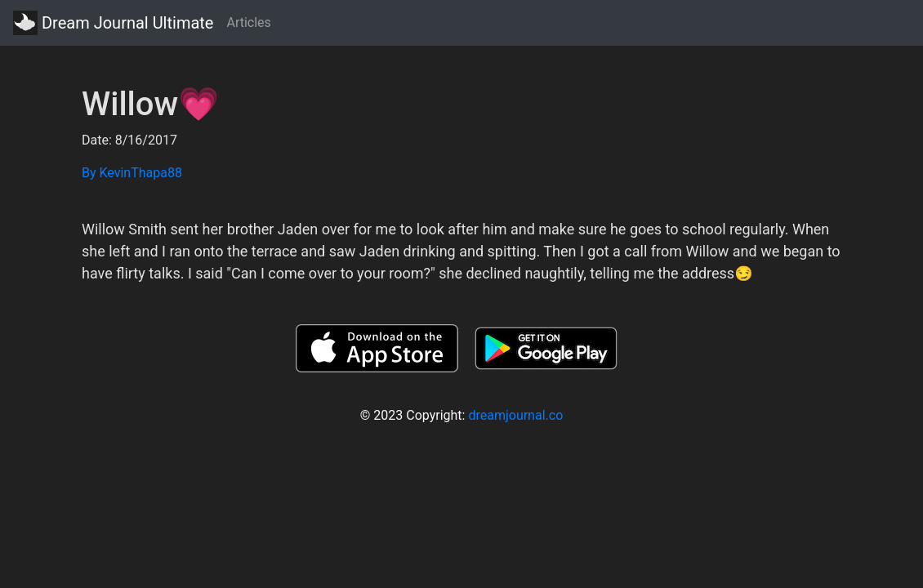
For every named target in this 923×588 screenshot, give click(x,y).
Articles (248, 22)
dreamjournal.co (515, 415)
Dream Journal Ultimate (113, 23)
